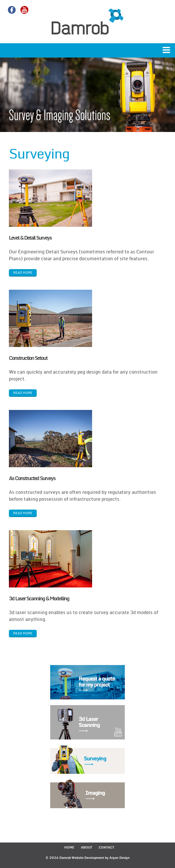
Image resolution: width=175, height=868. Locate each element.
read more (23, 273)
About (86, 848)
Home (69, 848)
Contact (106, 848)
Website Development (88, 858)
